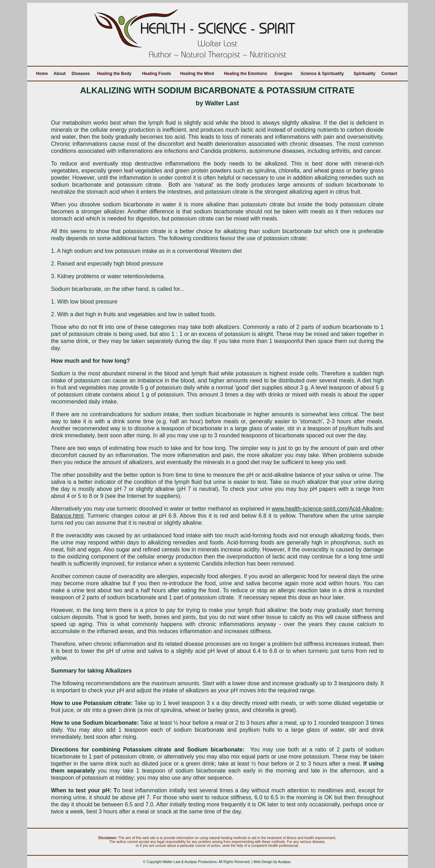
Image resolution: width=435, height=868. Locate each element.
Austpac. (285, 862)
